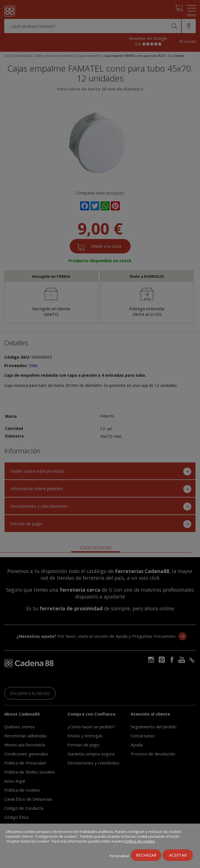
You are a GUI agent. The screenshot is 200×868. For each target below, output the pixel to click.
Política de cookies (140, 841)
